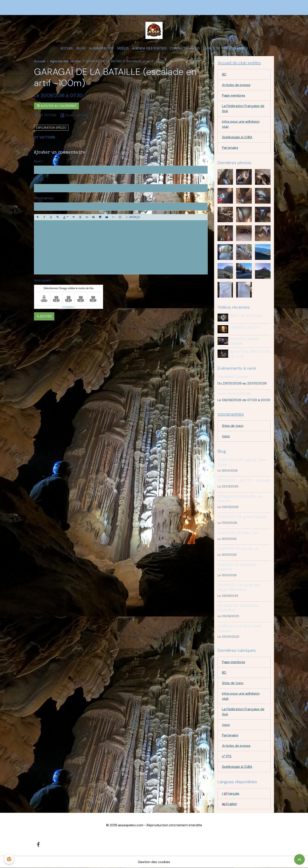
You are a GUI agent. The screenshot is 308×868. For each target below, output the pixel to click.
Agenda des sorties (149, 48)
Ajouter (44, 316)
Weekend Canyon (233, 377)
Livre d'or (212, 48)
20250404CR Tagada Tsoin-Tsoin (243, 462)
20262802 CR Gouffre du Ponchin (240, 499)
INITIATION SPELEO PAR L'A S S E (250, 354)
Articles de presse (236, 85)
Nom (38, 161)
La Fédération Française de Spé (243, 108)
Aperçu (133, 217)
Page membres (236, 48)
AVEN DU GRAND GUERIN (245, 341)
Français (231, 793)
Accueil (67, 48)
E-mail (39, 180)
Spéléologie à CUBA (237, 137)
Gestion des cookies (154, 862)
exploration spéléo (51, 128)
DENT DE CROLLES (246, 316)
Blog (81, 48)
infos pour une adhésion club (241, 124)
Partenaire (230, 148)
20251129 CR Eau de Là (238, 549)
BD (224, 74)
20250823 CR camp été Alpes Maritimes (239, 587)
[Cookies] (9, 859)
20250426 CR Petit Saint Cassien (240, 628)
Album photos (101, 48)
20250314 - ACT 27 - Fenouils (244, 480)
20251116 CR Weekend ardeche (237, 567)
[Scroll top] (299, 859)
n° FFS (227, 756)
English (230, 804)
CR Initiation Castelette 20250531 (238, 608)
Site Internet (44, 198)
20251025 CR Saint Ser (238, 533)
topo (226, 436)
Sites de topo (233, 426)
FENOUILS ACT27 (245, 327)
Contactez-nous (185, 48)
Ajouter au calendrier (56, 106)
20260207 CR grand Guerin (242, 517)
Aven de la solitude (234, 393)
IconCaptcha (68, 307)
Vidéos (123, 48)
